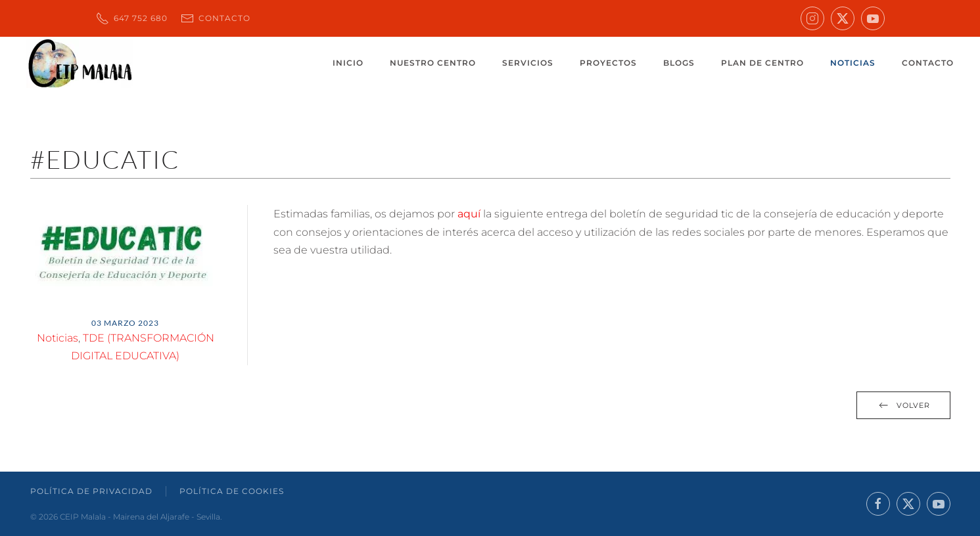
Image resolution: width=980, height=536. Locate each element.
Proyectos (608, 63)
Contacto (216, 18)
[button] (126, 257)
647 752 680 (132, 18)
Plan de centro (762, 63)
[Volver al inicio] (80, 63)
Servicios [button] (528, 63)
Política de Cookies (232, 491)
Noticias (853, 63)
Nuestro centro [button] (433, 63)
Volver (903, 405)
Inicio (348, 63)
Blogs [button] (679, 63)
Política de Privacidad (91, 491)
